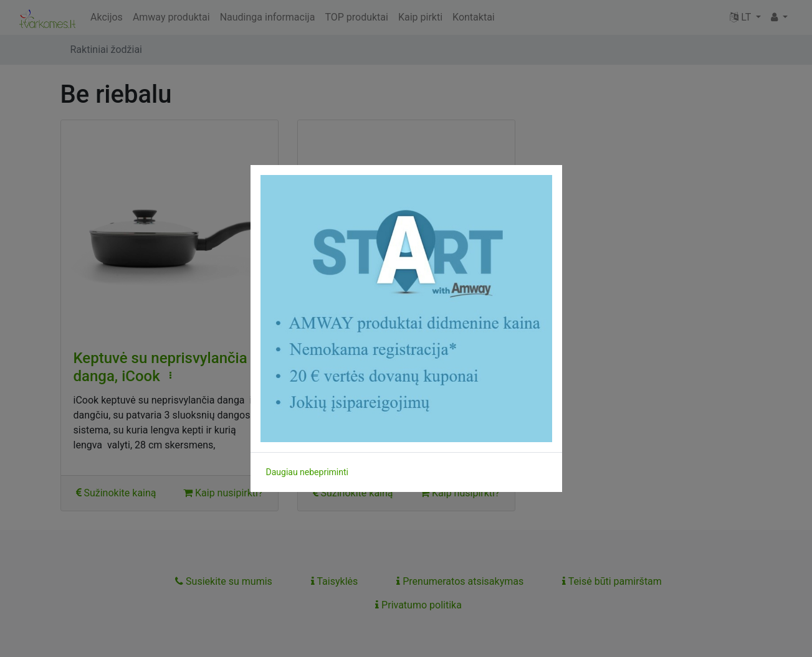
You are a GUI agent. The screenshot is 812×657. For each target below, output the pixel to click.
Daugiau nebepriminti (307, 472)
